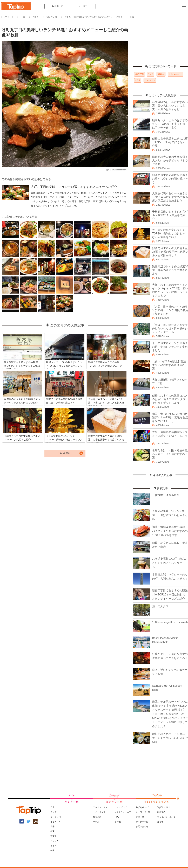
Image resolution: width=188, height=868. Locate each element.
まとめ (53, 846)
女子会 (138, 80)
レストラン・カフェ (124, 812)
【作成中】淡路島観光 (166, 495)
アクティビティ (100, 807)
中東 (52, 831)
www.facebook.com (119, 170)
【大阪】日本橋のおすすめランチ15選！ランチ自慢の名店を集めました (170, 310)
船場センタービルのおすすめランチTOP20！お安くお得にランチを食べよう (170, 124)
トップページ (7, 17)
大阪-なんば (52, 17)
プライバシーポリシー (167, 817)
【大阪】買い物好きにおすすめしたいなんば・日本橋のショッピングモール (170, 328)
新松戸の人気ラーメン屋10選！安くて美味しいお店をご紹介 (170, 738)
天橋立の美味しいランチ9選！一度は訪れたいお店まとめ (170, 515)
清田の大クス (160, 606)
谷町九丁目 (139, 74)
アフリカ (55, 841)
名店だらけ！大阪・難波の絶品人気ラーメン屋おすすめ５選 (170, 454)
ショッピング (121, 807)
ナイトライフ (99, 812)
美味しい (161, 74)
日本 (23, 17)
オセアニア (56, 822)
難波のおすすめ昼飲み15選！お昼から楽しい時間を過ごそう (170, 179)
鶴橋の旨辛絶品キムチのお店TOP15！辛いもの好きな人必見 (170, 142)
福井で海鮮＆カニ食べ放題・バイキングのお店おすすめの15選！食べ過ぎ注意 (170, 531)
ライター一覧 (142, 822)
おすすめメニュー (176, 74)
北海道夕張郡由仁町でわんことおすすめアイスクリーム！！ (170, 563)
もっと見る (65, 453)
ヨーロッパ (56, 817)
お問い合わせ (142, 827)
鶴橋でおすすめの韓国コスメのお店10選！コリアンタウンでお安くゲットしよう (170, 399)
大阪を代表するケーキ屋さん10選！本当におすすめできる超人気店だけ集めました (170, 197)
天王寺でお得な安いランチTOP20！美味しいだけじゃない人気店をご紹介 (169, 234)
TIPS (117, 817)
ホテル (96, 822)
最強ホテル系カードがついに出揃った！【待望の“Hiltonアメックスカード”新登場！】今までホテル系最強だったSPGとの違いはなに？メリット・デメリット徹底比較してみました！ (170, 714)
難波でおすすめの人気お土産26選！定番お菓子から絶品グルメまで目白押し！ (170, 252)
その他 (118, 822)
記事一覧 (57, 6)
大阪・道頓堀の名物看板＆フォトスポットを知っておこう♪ (170, 436)
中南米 (53, 836)
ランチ (151, 74)
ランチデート (150, 80)
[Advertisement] (161, 44)
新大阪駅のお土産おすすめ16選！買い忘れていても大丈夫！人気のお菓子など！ (170, 106)
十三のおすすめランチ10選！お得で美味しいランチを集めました (170, 347)
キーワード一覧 (143, 812)
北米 (52, 827)
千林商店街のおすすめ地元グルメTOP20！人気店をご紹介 (170, 215)
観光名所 (97, 817)
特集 (52, 850)
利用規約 (161, 812)
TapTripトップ (142, 807)
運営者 (160, 822)
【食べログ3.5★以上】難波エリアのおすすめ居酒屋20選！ (169, 365)
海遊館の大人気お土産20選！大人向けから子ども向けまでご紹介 (170, 160)
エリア (83, 6)
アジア (53, 812)
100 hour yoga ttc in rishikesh (170, 622)
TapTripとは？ (164, 807)
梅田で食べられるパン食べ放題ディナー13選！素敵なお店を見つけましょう (170, 417)
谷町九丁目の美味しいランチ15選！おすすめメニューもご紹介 (93, 17)
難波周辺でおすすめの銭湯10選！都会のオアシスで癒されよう (170, 270)
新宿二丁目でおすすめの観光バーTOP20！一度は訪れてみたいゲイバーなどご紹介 (170, 595)
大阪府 (36, 17)
